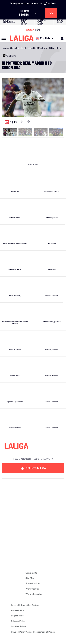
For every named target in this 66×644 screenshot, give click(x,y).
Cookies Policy (18, 626)
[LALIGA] (22, 38)
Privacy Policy (18, 621)
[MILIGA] (61, 38)
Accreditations (33, 583)
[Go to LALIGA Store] (33, 30)
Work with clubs (34, 594)
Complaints (31, 573)
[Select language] (45, 38)
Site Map (30, 578)
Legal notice (17, 616)
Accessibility (18, 610)
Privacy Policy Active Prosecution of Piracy (33, 632)
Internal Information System (25, 605)
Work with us (32, 589)
